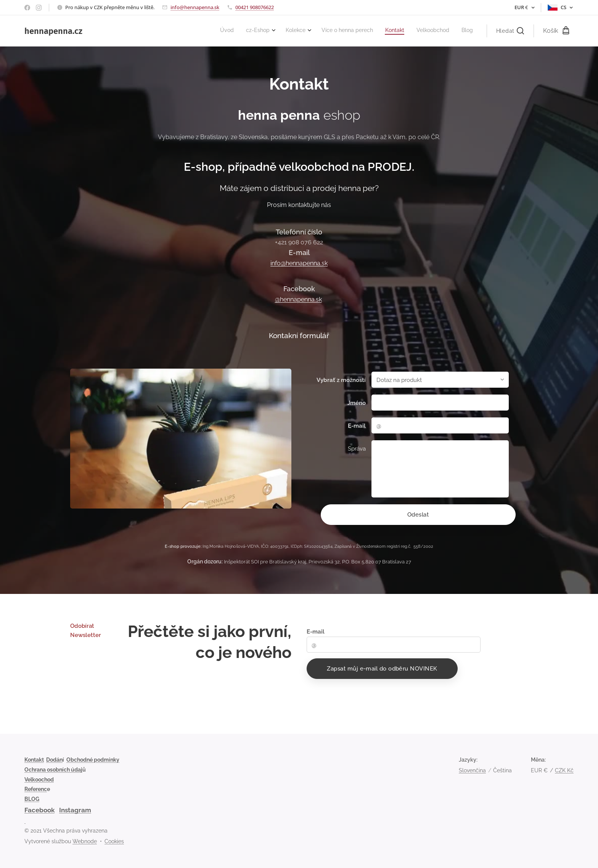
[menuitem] (394, 31)
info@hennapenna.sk (195, 7)
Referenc (36, 789)
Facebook (39, 810)
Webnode (85, 841)
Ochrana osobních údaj (53, 770)
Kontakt (34, 760)
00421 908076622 (255, 7)
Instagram (75, 810)
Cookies (114, 841)
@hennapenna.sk (298, 299)
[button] (510, 31)
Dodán (54, 760)
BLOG (32, 799)
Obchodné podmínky (93, 760)
